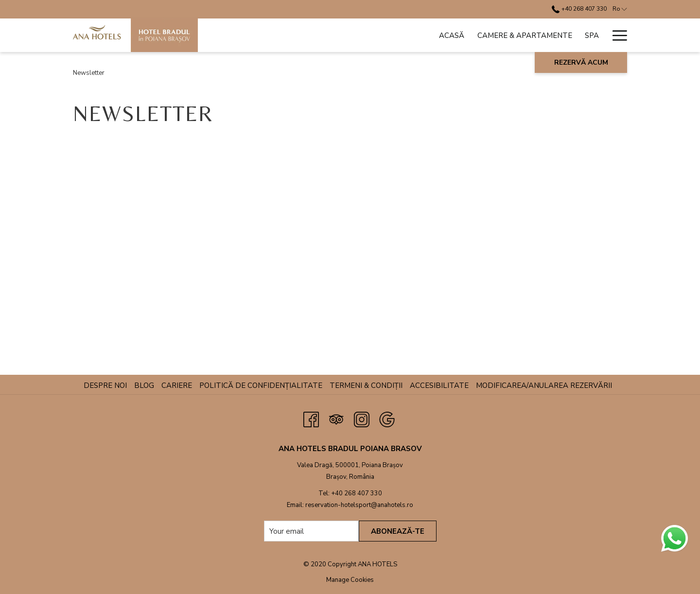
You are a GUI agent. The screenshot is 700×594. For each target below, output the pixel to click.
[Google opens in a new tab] (387, 418)
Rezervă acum (581, 62)
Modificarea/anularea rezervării (544, 385)
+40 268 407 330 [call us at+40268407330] (579, 9)
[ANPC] (589, 35)
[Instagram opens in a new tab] (362, 418)
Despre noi (105, 385)
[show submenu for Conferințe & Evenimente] (526, 35)
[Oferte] (551, 35)
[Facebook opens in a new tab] (311, 418)
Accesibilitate (439, 385)
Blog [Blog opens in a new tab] (145, 385)
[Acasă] (255, 35)
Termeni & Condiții (366, 385)
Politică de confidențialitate (261, 385)
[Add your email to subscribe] (311, 531)
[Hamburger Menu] (616, 35)
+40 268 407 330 (357, 493)
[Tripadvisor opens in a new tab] (336, 418)
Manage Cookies (350, 580)
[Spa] (394, 35)
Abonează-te (398, 531)
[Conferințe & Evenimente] (464, 35)
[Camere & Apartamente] (327, 35)
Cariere (177, 385)
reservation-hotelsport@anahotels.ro (359, 505)
